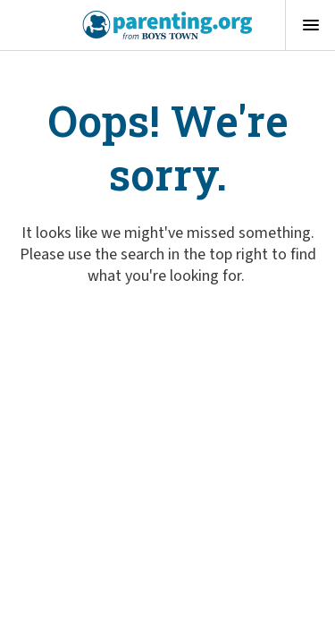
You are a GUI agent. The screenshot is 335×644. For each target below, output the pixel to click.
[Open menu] (310, 25)
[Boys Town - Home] (167, 25)
